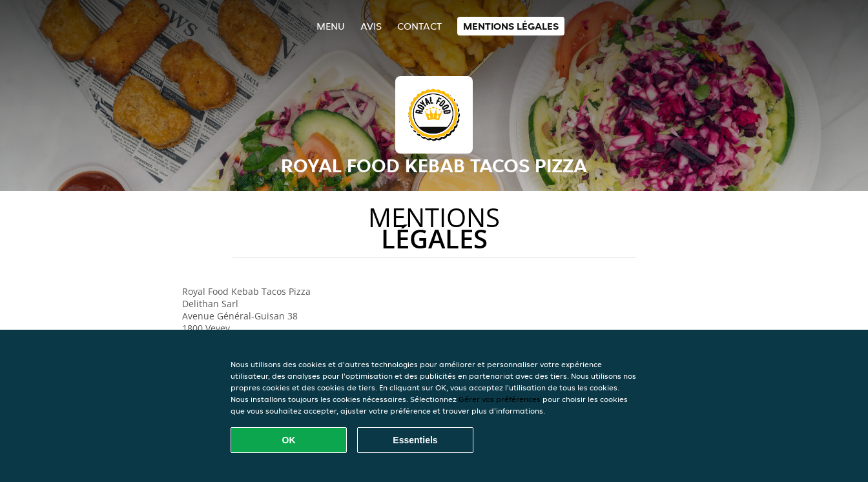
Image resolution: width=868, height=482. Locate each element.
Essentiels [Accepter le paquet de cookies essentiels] (415, 440)
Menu (331, 26)
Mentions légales (511, 26)
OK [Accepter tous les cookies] (289, 440)
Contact (419, 26)
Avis (371, 26)
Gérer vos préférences (500, 399)
